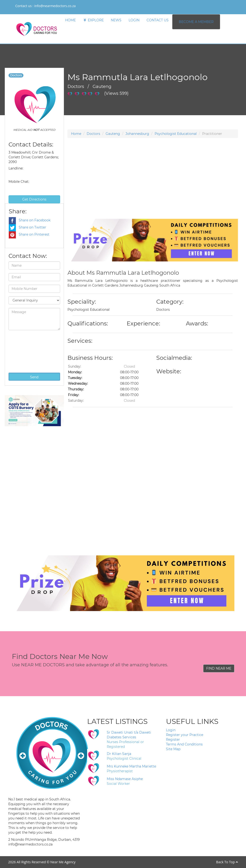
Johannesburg (137, 134)
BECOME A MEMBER (196, 22)
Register (173, 740)
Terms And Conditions (184, 744)
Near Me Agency (63, 862)
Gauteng (113, 134)
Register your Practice (185, 735)
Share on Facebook (30, 220)
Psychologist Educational (176, 134)
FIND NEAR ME (219, 668)
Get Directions (34, 199)
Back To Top (227, 862)
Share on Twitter (27, 227)
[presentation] (28, 351)
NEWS (116, 20)
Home (76, 134)
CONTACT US (158, 20)
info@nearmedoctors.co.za (55, 6)
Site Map (173, 749)
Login (171, 730)
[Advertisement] (153, 186)
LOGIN (134, 20)
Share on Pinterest (29, 234)
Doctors (93, 134)
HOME (70, 20)
